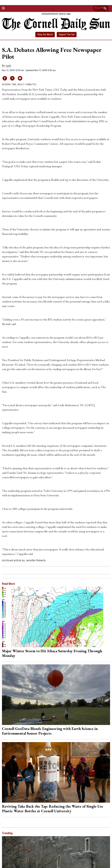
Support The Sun (67, 34)
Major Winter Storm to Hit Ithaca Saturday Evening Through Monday (52, 653)
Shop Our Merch (45, 34)
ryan (8, 66)
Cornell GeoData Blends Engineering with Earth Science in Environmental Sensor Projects (50, 731)
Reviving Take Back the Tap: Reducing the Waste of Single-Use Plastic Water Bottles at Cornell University (53, 809)
